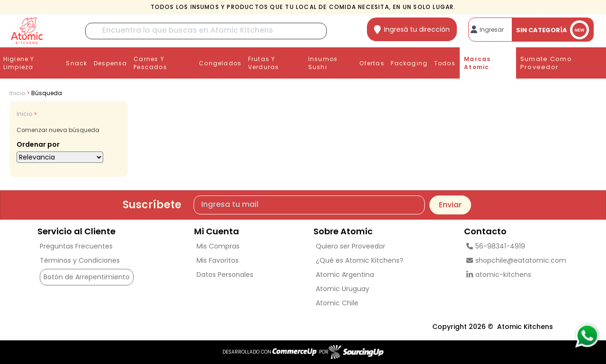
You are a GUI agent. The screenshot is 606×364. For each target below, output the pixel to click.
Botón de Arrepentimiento (87, 277)
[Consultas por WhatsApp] (587, 336)
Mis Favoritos (218, 260)
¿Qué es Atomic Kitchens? (360, 260)
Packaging (409, 63)
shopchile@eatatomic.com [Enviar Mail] (516, 260)
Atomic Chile (337, 303)
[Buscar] (206, 31)
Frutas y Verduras (264, 63)
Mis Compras (218, 246)
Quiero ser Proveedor (351, 246)
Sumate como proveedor (546, 63)
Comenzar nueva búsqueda (58, 130)
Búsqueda (47, 93)
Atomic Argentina (345, 275)
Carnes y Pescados (150, 63)
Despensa (111, 63)
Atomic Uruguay (343, 289)
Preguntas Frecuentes (76, 246)
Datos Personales (225, 275)
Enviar (450, 205)
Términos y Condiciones (80, 260)
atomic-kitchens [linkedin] (499, 275)
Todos (445, 63)
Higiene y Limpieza (19, 63)
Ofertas (372, 63)
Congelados (220, 63)
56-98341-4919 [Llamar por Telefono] (496, 246)
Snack (76, 63)
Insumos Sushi (323, 63)
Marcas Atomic (477, 63)
